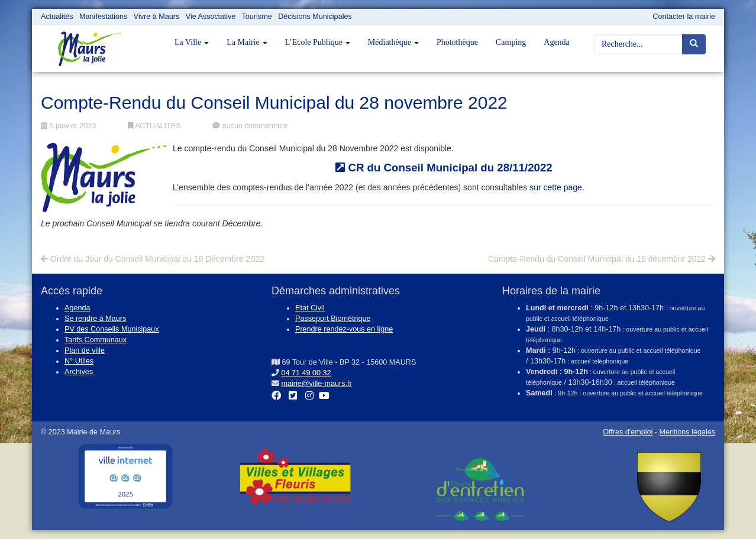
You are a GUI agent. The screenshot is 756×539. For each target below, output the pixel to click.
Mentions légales (687, 432)
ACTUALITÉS (154, 126)
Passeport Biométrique (333, 319)
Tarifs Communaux (96, 340)
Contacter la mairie (684, 17)
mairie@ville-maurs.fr (317, 384)
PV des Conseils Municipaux (112, 329)
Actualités (57, 17)
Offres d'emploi (628, 432)
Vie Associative (211, 17)
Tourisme (257, 17)
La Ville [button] (192, 42)
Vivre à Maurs (156, 17)
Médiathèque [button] (393, 42)
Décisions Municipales (315, 17)
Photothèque (457, 42)
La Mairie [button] (247, 42)
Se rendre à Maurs (95, 319)
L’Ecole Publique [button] (318, 42)
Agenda (557, 42)
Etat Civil (310, 308)
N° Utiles (79, 361)
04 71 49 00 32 (306, 373)
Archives (79, 372)
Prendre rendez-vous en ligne (344, 329)
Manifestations (103, 17)
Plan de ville (85, 350)
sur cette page (556, 187)
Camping (511, 42)
